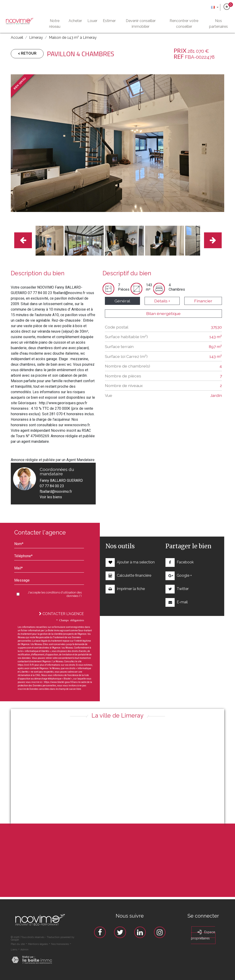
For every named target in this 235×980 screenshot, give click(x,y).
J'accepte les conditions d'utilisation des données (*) (55, 594)
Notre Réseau (55, 24)
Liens (14, 950)
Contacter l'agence (61, 614)
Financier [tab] (203, 301)
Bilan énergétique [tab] (163, 313)
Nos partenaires (218, 24)
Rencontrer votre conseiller (184, 24)
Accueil (17, 38)
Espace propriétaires (203, 935)
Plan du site (18, 944)
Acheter (75, 21)
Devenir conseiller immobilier (141, 24)
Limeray (36, 38)
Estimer (109, 21)
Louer (92, 21)
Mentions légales (38, 944)
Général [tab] (122, 301)
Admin (24, 950)
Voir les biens (51, 497)
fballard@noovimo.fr (56, 491)
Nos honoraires (60, 944)
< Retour (27, 53)
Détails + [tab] (162, 301)
